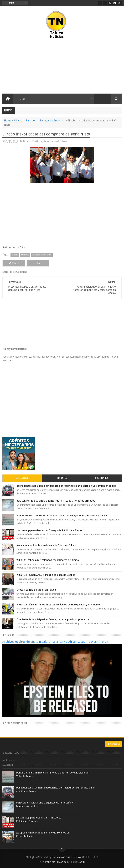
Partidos (31, 121)
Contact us (113, 744)
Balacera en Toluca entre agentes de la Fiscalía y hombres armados (56, 501)
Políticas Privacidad (57, 862)
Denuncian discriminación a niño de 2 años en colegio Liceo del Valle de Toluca (62, 516)
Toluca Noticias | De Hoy (67, 857)
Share (38, 263)
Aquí (82, 862)
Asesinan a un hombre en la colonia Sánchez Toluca (46, 545)
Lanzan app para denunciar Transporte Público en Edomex (50, 530)
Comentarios (102, 478)
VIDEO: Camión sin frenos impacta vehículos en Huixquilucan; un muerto (58, 605)
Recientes (62, 478)
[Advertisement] (30, 66)
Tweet (14, 263)
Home (8, 121)
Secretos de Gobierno (52, 121)
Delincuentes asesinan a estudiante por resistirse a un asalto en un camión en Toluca (66, 486)
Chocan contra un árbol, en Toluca (36, 590)
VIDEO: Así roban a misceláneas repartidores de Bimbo (48, 560)
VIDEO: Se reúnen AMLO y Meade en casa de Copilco (46, 575)
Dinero (18, 121)
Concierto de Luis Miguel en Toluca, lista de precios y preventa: (53, 619)
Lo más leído (22, 478)
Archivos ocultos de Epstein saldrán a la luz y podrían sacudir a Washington (55, 642)
